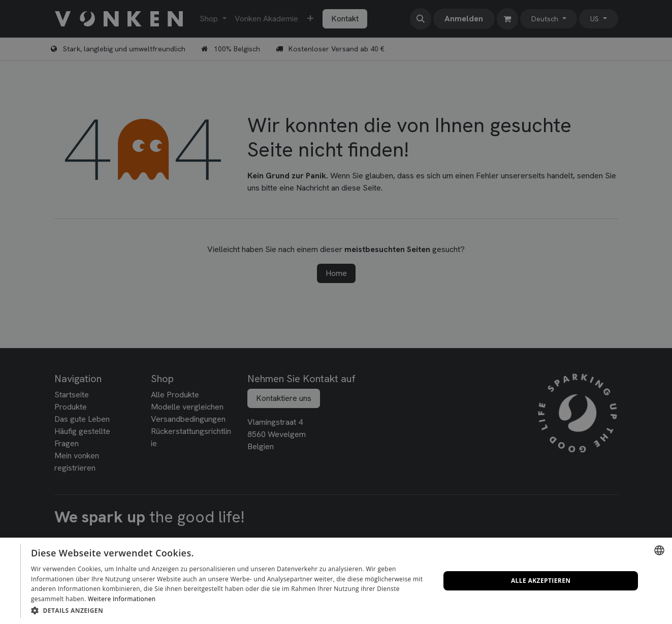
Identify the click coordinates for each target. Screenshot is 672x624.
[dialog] (336, 581)
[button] (229, 610)
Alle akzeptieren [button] (541, 581)
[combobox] (659, 550)
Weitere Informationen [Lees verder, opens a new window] (122, 599)
